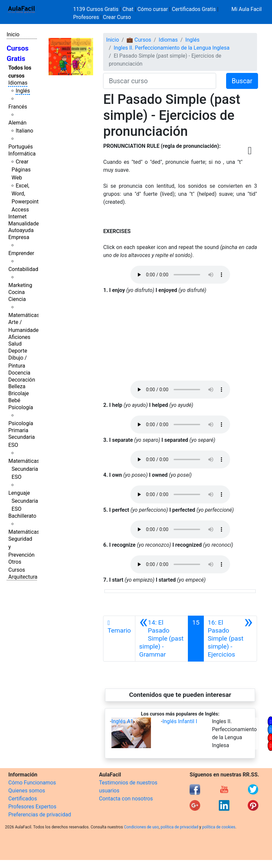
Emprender (21, 253)
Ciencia (17, 299)
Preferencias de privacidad (40, 815)
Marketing (20, 285)
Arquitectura (23, 577)
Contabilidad (23, 269)
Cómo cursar (153, 9)
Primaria (18, 430)
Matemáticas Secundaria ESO (24, 469)
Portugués (21, 147)
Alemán (17, 123)
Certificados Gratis (194, 9)
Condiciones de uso (141, 827)
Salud (15, 344)
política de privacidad (179, 827)
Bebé (14, 400)
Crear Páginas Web (21, 170)
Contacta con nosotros (126, 799)
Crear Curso (117, 17)
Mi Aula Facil (247, 9)
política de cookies (219, 827)
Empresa (19, 237)
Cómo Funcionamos (32, 783)
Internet (17, 217)
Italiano (24, 131)
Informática (22, 154)
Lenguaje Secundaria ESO (23, 501)
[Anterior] (162, 639)
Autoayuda (21, 230)
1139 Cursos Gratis (96, 9)
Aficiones (19, 337)
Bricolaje (19, 393)
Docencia (19, 373)
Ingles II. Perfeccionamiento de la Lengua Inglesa (172, 48)
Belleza (17, 386)
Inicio (13, 34)
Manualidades (25, 224)
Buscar (242, 81)
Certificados (23, 799)
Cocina (16, 292)
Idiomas (18, 83)
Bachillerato (22, 516)
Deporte (18, 351)
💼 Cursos (139, 40)
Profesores (86, 17)
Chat (128, 9)
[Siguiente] (230, 639)
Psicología (21, 407)
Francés (18, 107)
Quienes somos (27, 791)
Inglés (23, 91)
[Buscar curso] (159, 81)
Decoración (22, 380)
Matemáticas (24, 315)
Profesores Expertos (32, 807)
